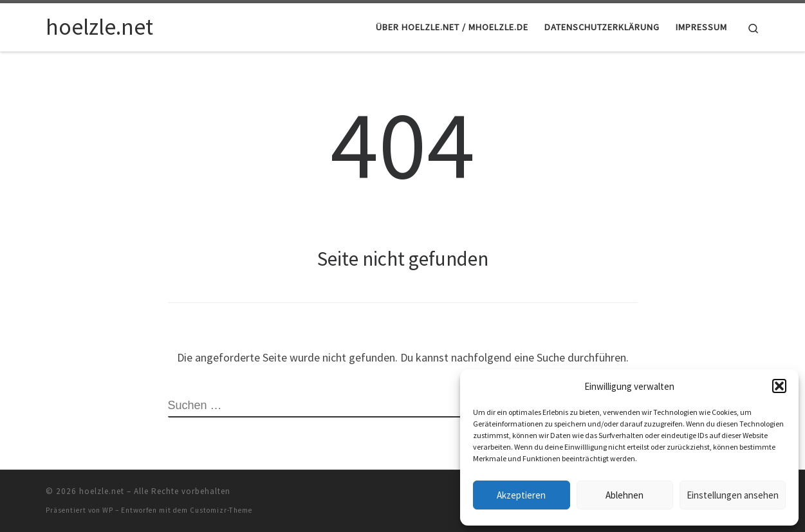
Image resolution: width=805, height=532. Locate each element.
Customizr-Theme (221, 510)
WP (108, 510)
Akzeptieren (521, 495)
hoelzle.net (102, 491)
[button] (779, 386)
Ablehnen (625, 495)
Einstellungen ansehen (733, 495)
